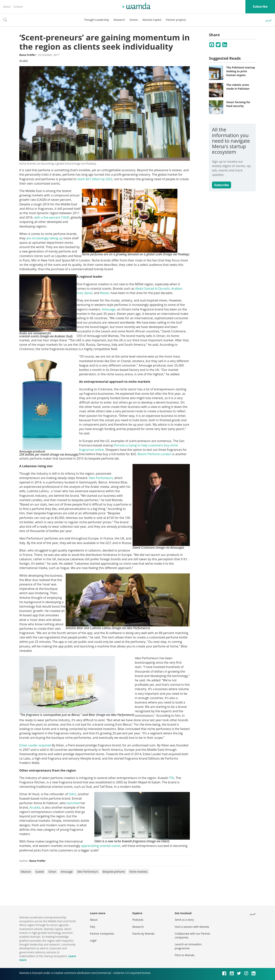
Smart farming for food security (238, 104)
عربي (269, 20)
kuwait (40, 872)
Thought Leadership (97, 20)
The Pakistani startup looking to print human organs (241, 71)
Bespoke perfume (114, 872)
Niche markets (138, 872)
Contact (18, 7)
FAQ (93, 927)
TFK (172, 778)
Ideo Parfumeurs (101, 478)
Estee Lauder (29, 745)
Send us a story (184, 920)
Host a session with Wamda (192, 927)
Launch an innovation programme (188, 946)
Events (134, 20)
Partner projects (176, 20)
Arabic (24, 61)
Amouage (109, 309)
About (7, 7)
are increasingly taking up (44, 238)
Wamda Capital (152, 20)
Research (119, 20)
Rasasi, (105, 293)
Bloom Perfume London (154, 454)
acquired (45, 745)
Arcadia (35, 807)
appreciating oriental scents (101, 846)
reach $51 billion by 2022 (95, 179)
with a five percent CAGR (52, 217)
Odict (72, 794)
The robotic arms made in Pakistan (238, 87)
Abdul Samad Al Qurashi (152, 289)
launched (73, 803)
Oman (52, 872)
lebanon (26, 872)
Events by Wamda (143, 934)
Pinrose (120, 445)
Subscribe (260, 6)
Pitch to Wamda (185, 955)
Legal (93, 940)
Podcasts (138, 920)
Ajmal (88, 293)
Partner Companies (102, 934)
